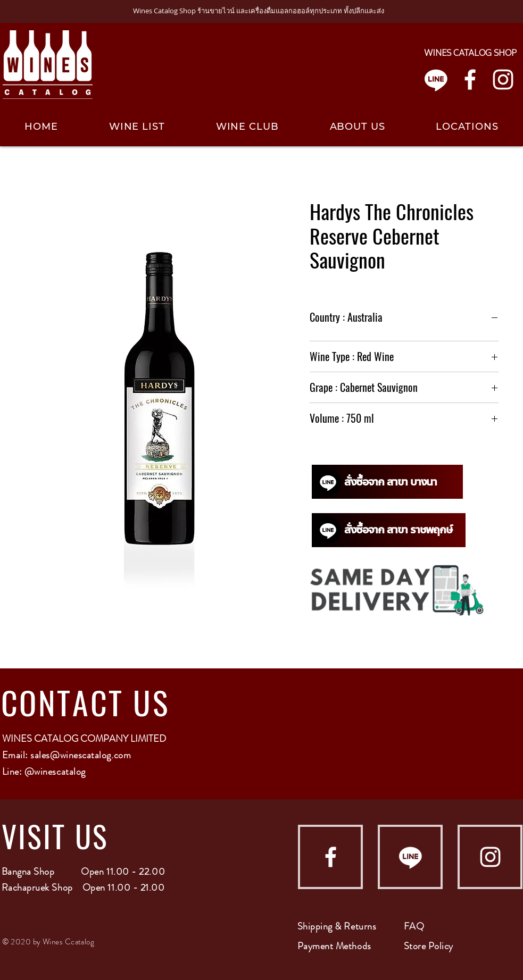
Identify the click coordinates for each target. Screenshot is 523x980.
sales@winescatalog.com (81, 755)
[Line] (436, 79)
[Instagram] (503, 79)
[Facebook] (470, 79)
